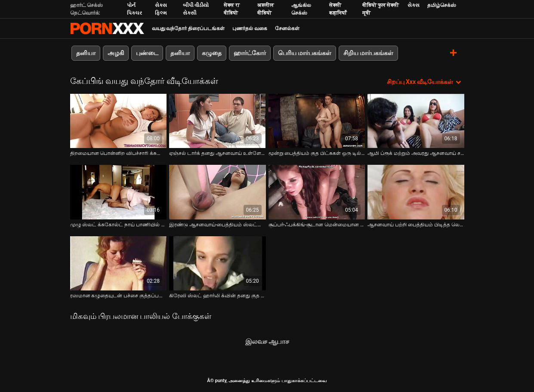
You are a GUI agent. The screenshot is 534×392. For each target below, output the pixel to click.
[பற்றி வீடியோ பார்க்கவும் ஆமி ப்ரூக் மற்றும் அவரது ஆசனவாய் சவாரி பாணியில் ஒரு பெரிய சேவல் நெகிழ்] (416, 121)
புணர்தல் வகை (250, 28)
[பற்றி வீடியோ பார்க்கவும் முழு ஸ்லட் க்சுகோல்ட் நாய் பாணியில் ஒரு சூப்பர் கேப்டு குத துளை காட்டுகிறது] (119, 192)
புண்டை (147, 53)
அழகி (116, 53)
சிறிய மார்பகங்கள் (368, 53)
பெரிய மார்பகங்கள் (305, 53)
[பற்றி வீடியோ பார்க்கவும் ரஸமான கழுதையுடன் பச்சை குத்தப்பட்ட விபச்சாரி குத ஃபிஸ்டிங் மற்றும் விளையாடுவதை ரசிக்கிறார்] (119, 263)
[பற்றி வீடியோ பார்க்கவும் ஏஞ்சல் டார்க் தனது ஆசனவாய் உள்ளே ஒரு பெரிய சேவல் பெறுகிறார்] (218, 121)
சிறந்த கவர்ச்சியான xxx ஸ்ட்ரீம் (107, 28)
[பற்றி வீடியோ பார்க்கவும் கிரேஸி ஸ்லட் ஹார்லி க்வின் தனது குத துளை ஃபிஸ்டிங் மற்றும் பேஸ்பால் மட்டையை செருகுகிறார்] (218, 263)
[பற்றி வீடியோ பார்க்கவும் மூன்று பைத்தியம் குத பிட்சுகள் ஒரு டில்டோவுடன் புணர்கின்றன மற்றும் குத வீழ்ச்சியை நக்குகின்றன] (317, 121)
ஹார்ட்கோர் (250, 53)
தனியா (86, 53)
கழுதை (212, 53)
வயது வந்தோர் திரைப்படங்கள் (188, 28)
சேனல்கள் (287, 28)
